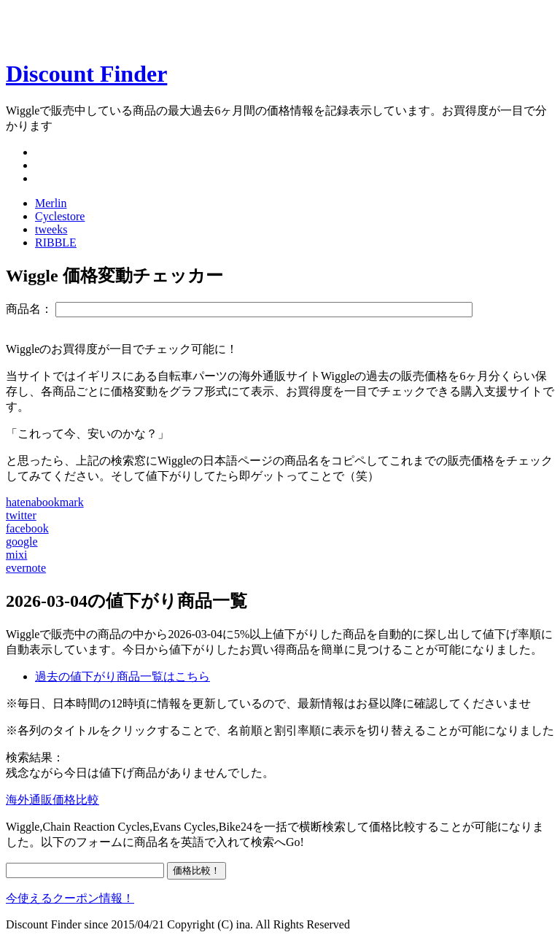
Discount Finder (86, 74)
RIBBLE (56, 242)
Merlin (51, 203)
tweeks (51, 229)
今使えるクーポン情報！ (70, 898)
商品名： (29, 309)
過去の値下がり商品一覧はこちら (122, 676)
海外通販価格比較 (52, 800)
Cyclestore (60, 216)
